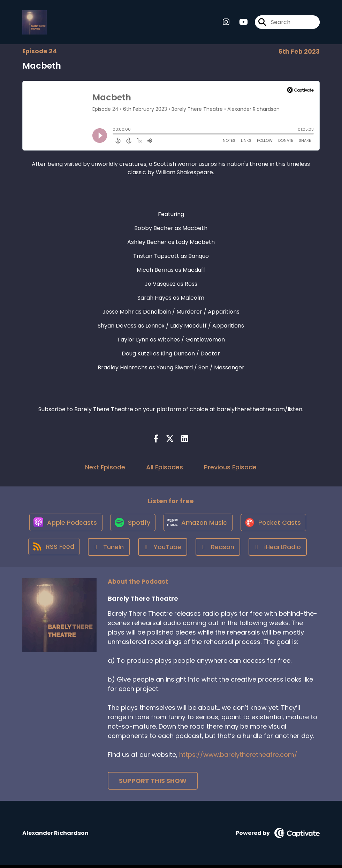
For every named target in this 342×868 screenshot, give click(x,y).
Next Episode (105, 468)
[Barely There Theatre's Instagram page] (226, 23)
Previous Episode (230, 468)
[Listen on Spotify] (132, 525)
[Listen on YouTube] (163, 550)
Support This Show (153, 783)
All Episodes (165, 468)
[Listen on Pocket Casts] (275, 525)
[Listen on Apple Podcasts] (64, 525)
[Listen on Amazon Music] (198, 525)
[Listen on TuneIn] (109, 550)
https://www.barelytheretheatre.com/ (238, 757)
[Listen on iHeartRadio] (278, 550)
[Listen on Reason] (218, 550)
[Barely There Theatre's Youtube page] (239, 23)
